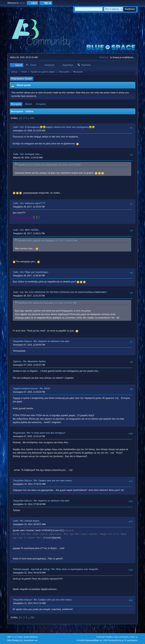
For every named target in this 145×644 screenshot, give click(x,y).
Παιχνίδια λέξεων (22, 341)
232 (32, 118)
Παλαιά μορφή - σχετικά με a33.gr (31, 569)
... (29, 118)
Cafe (16, 127)
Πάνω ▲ (134, 637)
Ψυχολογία (19, 433)
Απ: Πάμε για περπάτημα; (34, 272)
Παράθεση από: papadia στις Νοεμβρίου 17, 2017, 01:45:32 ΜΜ (47, 241)
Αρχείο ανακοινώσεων (26, 388)
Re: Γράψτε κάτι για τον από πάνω (53, 481)
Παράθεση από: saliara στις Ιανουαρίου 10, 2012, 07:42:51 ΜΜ (47, 303)
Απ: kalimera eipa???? (33, 203)
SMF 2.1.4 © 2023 (15, 637)
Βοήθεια (110, 637)
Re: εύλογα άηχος (30, 521)
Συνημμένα (41, 104)
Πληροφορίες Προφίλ (22, 79)
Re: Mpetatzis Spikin (35, 361)
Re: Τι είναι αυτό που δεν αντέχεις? (46, 433)
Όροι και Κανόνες (122, 637)
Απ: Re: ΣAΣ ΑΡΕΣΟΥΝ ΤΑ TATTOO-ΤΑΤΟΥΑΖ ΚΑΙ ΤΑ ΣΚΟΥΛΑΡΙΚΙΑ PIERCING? (64, 292)
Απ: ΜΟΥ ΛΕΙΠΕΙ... (30, 230)
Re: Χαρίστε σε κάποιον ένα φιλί (51, 341)
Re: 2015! (45, 388)
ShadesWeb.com (31, 640)
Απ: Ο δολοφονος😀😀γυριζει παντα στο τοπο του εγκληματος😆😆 (57, 127)
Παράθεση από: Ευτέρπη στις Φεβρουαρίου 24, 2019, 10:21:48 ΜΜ (49, 165)
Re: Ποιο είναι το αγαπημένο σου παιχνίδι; (75, 569)
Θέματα (29, 104)
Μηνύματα (16, 104)
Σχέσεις (17, 361)
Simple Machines (31, 637)
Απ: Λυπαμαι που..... (31, 154)
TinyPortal (100, 637)
